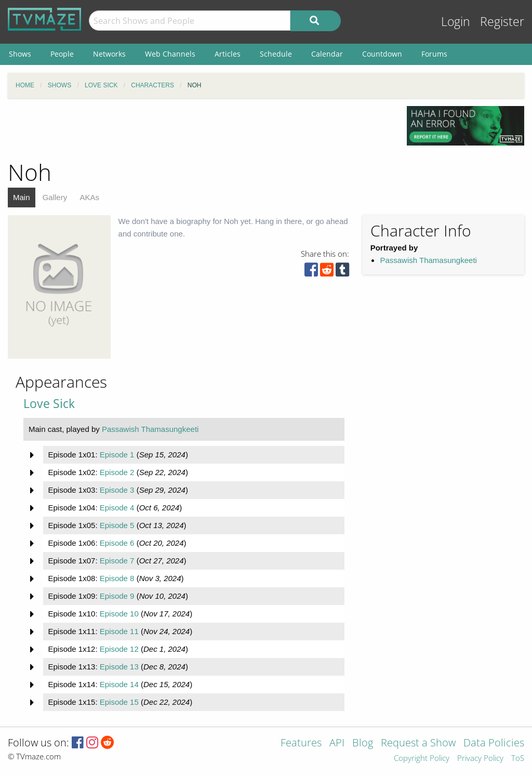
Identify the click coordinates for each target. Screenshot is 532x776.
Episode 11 (119, 631)
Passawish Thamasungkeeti (428, 260)
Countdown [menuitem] (382, 54)
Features (301, 744)
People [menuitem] (62, 54)
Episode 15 (119, 702)
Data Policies (494, 744)
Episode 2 (117, 472)
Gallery (55, 197)
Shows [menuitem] (20, 54)
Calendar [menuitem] (327, 54)
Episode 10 (119, 614)
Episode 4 (117, 508)
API (337, 744)
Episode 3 (117, 490)
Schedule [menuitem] (276, 54)
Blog (363, 744)
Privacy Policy (480, 759)
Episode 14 (119, 684)
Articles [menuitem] (228, 54)
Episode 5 (117, 525)
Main (22, 197)
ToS (518, 759)
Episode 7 (117, 561)
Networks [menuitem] (109, 54)
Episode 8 (117, 578)
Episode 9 (117, 596)
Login (456, 22)
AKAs (89, 197)
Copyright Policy (422, 759)
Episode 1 (117, 455)
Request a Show (418, 744)
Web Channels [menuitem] (170, 54)
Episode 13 (119, 667)
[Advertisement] (199, 129)
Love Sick (49, 404)
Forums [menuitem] (434, 54)
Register (502, 22)
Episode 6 (117, 543)
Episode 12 (119, 649)
